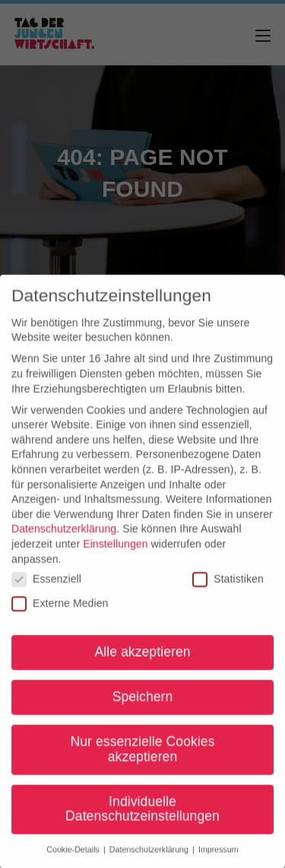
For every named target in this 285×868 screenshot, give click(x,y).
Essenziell (46, 586)
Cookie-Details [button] (74, 857)
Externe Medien (60, 611)
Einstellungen (115, 551)
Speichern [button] (143, 705)
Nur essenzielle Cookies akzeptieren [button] (142, 757)
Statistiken (228, 586)
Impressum (218, 857)
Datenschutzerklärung (64, 537)
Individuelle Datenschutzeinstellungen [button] (142, 816)
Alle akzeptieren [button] (142, 660)
